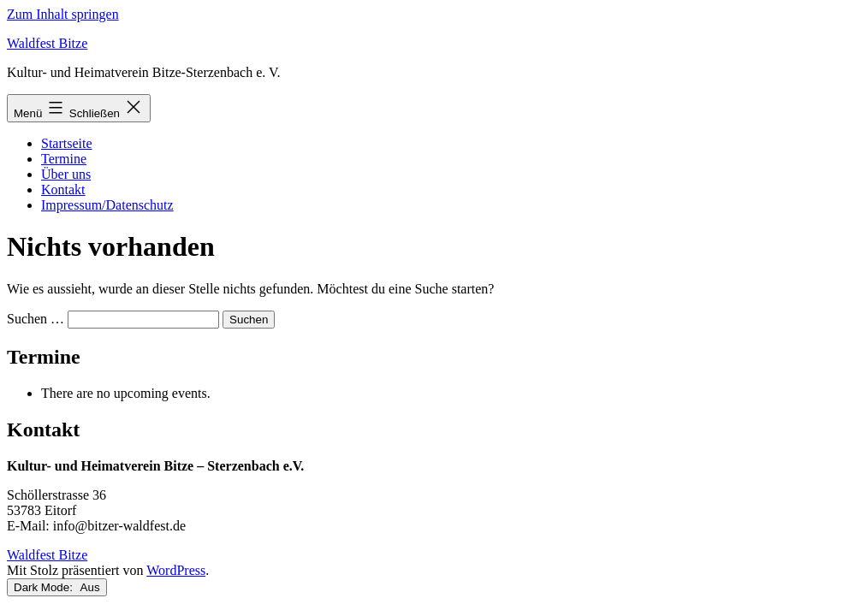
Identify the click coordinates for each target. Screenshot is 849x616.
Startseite (67, 143)
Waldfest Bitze (47, 43)
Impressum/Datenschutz (107, 205)
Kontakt (63, 190)
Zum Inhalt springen (63, 14)
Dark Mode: (57, 587)
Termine (64, 159)
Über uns (66, 174)
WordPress (176, 570)
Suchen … (36, 319)
